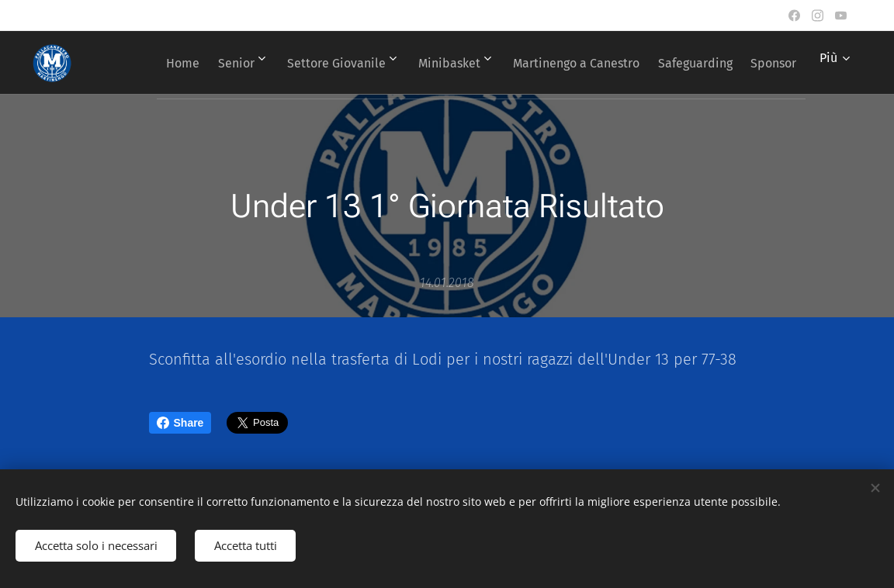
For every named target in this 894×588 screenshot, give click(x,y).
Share (180, 423)
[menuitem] (204, 63)
